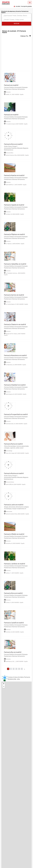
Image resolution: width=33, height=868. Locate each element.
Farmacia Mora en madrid (13, 144)
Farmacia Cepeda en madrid (14, 205)
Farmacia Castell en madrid (14, 623)
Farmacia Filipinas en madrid (14, 234)
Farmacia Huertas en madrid (14, 175)
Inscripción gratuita (26, 6)
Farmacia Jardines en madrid (15, 564)
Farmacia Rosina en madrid (14, 473)
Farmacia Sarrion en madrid (14, 295)
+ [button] (4, 684)
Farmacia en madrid (11, 85)
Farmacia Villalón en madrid (14, 534)
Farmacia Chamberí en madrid (15, 385)
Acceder (18, 6)
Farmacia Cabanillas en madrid (15, 264)
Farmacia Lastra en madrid (14, 505)
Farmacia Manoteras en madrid (15, 355)
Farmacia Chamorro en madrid (15, 324)
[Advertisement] (16, 54)
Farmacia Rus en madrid (13, 652)
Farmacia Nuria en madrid (13, 444)
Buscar (16, 24)
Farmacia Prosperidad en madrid (16, 414)
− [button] (4, 687)
